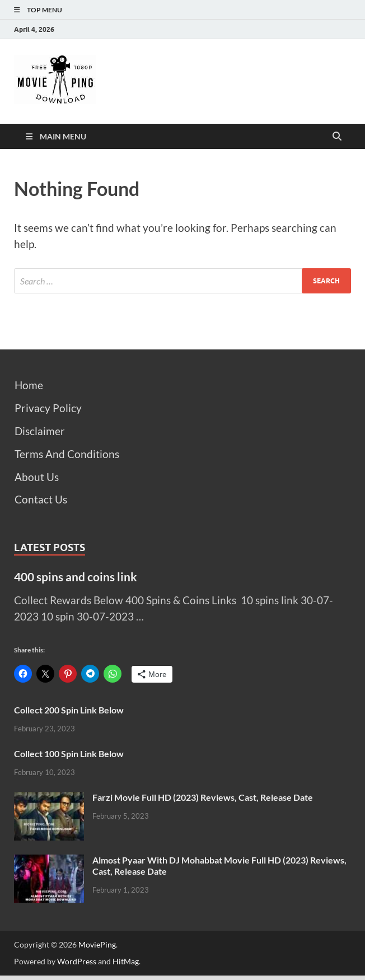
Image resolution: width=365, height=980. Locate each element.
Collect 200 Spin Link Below (69, 710)
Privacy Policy (48, 408)
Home (29, 385)
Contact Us (41, 499)
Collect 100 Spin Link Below (69, 753)
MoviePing (97, 944)
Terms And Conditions (67, 454)
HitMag (126, 961)
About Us (37, 477)
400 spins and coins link (76, 577)
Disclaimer (40, 431)
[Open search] (337, 137)
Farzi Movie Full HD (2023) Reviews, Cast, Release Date (203, 797)
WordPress (77, 961)
